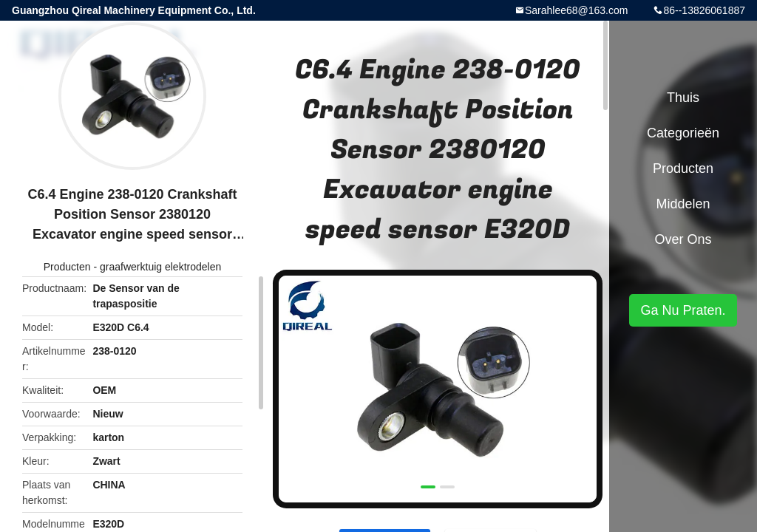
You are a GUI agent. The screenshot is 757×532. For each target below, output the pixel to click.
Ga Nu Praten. (683, 310)
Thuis (683, 98)
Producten (67, 267)
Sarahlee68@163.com (577, 10)
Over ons (683, 239)
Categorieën (683, 133)
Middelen (683, 204)
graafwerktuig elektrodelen (160, 267)
